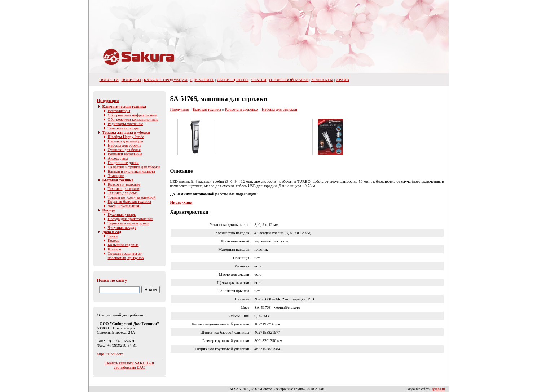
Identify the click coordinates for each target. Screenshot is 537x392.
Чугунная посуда (122, 227)
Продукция (108, 101)
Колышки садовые (123, 245)
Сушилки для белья (124, 150)
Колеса (114, 240)
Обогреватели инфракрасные (132, 115)
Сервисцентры (233, 80)
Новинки (131, 80)
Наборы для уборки (124, 145)
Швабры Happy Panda (126, 137)
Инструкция (181, 202)
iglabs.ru (439, 389)
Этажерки (116, 175)
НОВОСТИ (109, 80)
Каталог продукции (166, 80)
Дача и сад (112, 232)
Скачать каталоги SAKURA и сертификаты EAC (129, 365)
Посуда (109, 210)
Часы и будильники (124, 206)
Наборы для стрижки (279, 109)
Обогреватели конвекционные (133, 119)
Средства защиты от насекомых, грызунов (126, 255)
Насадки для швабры (126, 141)
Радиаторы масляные (126, 124)
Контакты (322, 80)
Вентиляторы (119, 111)
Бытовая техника (118, 180)
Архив (342, 80)
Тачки (113, 236)
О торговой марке (289, 80)
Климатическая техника (124, 106)
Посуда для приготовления (130, 219)
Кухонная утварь (122, 214)
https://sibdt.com (110, 354)
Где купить (202, 80)
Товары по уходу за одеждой (132, 197)
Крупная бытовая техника (129, 201)
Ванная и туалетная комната (131, 171)
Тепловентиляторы (124, 128)
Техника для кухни (124, 188)
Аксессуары (118, 158)
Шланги (115, 249)
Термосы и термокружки (129, 223)
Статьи (259, 80)
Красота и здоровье (124, 184)
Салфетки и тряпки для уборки (134, 167)
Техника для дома (123, 193)
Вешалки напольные (125, 154)
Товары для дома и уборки (126, 132)
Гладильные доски (123, 162)
